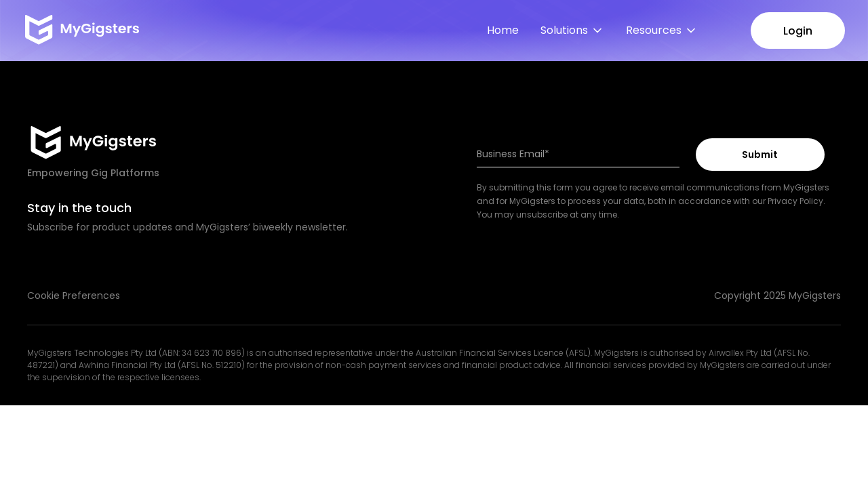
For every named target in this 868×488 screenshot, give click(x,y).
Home (503, 30)
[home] (80, 30)
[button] (572, 30)
